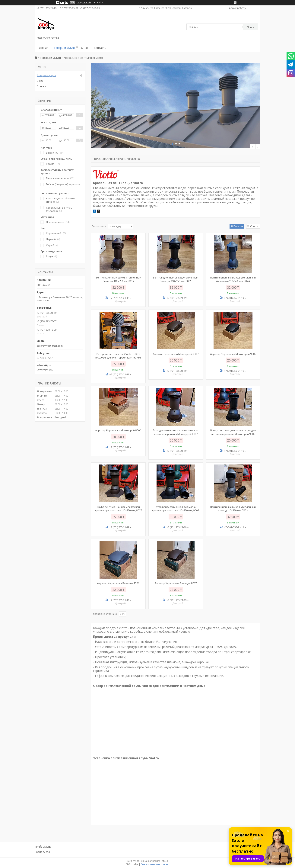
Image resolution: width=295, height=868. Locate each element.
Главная (43, 48)
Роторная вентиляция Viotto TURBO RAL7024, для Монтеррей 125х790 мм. (118, 356)
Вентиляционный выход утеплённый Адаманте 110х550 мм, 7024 (233, 279)
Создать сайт (84, 3)
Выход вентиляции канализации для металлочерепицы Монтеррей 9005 (233, 432)
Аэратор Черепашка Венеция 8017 (176, 583)
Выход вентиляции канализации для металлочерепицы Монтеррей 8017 (176, 432)
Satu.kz (165, 861)
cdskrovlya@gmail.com (50, 346)
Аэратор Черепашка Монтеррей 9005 (233, 354)
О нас (85, 48)
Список (254, 226)
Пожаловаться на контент (155, 864)
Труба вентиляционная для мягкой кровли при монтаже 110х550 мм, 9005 (176, 509)
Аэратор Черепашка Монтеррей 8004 (118, 430)
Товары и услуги (64, 48)
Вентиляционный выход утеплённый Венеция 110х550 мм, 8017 (118, 279)
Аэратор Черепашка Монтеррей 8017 (176, 354)
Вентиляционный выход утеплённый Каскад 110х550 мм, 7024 (233, 509)
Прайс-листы (42, 852)
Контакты (100, 48)
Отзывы (42, 86)
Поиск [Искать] (251, 27)
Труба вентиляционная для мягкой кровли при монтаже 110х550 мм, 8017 (118, 509)
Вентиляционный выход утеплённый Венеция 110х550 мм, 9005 (176, 279)
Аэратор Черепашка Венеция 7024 (118, 583)
